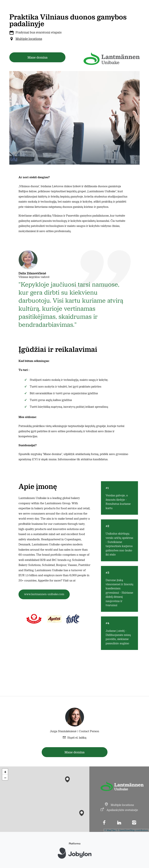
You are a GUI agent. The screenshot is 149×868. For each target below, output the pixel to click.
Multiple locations (29, 39)
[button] (82, 812)
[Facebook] (104, 823)
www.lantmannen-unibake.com (44, 594)
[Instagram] (134, 823)
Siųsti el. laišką (77, 737)
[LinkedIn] (119, 823)
